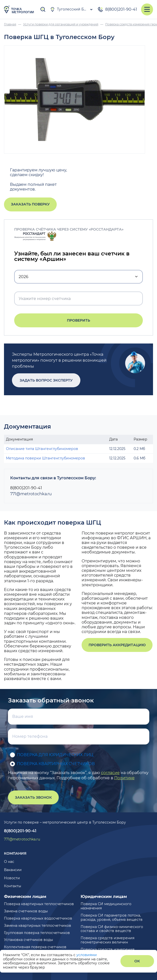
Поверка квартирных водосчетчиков (38, 918)
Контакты (13, 886)
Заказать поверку (30, 204)
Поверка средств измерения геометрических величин (107, 940)
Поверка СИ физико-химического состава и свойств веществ (112, 929)
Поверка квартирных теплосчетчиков (39, 904)
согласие (110, 773)
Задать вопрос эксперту (46, 380)
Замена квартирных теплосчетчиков (38, 926)
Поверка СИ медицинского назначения (106, 906)
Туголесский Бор (69, 9)
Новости (12, 878)
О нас (9, 862)
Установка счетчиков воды (28, 940)
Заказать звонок (33, 797)
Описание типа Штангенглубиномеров (42, 449)
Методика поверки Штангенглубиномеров (46, 458)
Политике (124, 778)
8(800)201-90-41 (117, 9)
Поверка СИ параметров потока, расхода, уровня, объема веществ (112, 917)
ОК (137, 961)
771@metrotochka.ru (31, 494)
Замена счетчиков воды (26, 911)
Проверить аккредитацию (117, 645)
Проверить (78, 320)
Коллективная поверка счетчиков (35, 947)
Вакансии (13, 870)
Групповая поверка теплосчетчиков (37, 933)
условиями (87, 955)
